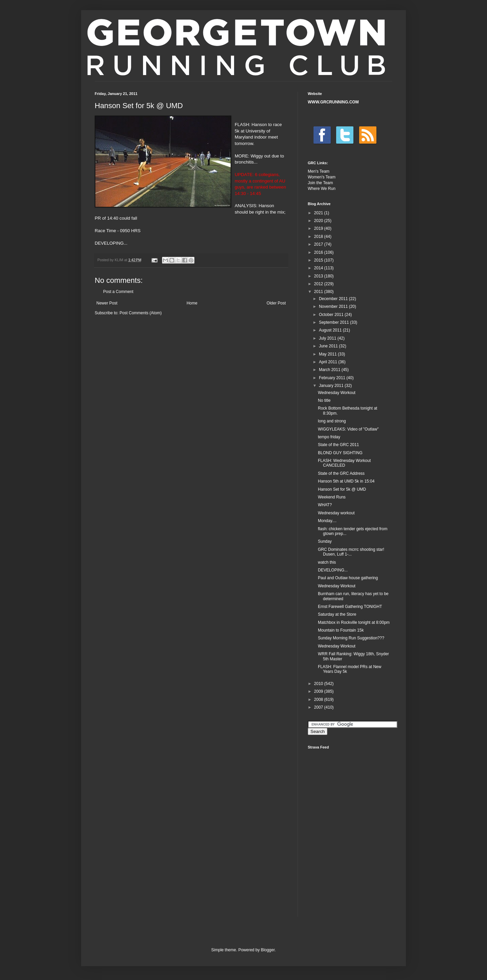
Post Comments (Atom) (141, 313)
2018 (319, 237)
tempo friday (329, 437)
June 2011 (329, 346)
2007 (319, 707)
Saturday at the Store (337, 614)
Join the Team (320, 183)
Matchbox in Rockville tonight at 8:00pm (354, 622)
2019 (319, 228)
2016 (319, 252)
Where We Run (322, 189)
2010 (319, 684)
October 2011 (332, 315)
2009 (319, 691)
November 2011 (334, 307)
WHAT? (325, 505)
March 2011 (330, 370)
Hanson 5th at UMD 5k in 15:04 (346, 481)
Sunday (325, 541)
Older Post (276, 303)
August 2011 (331, 330)
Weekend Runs (332, 497)
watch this (327, 562)
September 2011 (334, 322)
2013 (319, 276)
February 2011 (333, 378)
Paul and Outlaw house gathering (348, 578)
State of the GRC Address (341, 473)
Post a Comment (118, 292)
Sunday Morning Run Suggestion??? (351, 638)
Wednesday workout (336, 513)
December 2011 (334, 299)
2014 (319, 268)
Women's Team (322, 177)
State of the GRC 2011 (338, 445)
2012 (319, 284)
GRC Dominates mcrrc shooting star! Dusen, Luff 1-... (351, 552)
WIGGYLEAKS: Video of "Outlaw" (348, 429)
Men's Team (319, 171)
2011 (319, 292)
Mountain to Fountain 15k (341, 630)
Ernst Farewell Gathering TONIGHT (350, 607)
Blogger (268, 950)
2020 (319, 221)
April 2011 (329, 362)
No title (324, 400)
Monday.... (327, 521)
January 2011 (332, 386)
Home (192, 303)
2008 (319, 700)
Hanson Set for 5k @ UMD (342, 489)
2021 (319, 213)
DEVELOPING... (333, 570)
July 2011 (328, 338)
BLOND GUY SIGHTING (340, 453)
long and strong (332, 421)
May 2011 (328, 354)
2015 (319, 260)
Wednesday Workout (337, 393)
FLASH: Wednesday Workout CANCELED (344, 463)
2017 (319, 244)
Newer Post (107, 303)
